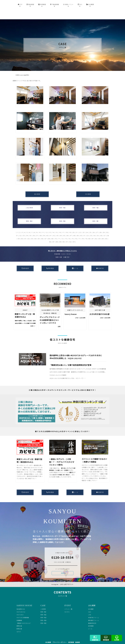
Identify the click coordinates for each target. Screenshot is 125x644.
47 (71, 232)
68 (49, 236)
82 (96, 236)
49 (78, 232)
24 (87, 229)
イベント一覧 (68, 606)
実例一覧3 (29, 218)
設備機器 (19, 617)
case (21, 72)
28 (100, 229)
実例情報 (42, 12)
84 (103, 236)
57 (105, 232)
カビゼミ (67, 609)
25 (90, 229)
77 (79, 236)
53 (91, 232)
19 (70, 229)
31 (17, 232)
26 (94, 229)
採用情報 (91, 623)
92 (70, 239)
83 (100, 236)
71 (59, 236)
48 (74, 232)
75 (73, 236)
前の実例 (37, 191)
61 (25, 236)
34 (27, 232)
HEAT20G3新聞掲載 (23, 614)
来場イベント (68, 12)
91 (67, 239)
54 (94, 232)
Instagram (55, 581)
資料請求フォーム (94, 617)
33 (24, 232)
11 (43, 229)
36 (34, 232)
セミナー (79, 375)
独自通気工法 (21, 606)
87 (54, 239)
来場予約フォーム (94, 614)
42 (54, 232)
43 (57, 232)
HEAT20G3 (20, 612)
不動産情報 (55, 12)
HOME (17, 72)
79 (86, 236)
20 (73, 229)
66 (42, 236)
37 (37, 232)
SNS (80, 12)
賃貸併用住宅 (92, 620)
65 (39, 236)
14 (53, 229)
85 (106, 236)
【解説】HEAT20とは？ (24, 620)
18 (67, 229)
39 (44, 232)
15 (56, 229)
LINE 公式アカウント (67, 581)
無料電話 (50, 265)
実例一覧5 (63, 204)
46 (68, 232)
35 (30, 232)
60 (22, 236)
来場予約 (100, 265)
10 (40, 229)
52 (88, 232)
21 (77, 229)
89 (60, 239)
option (19, 628)
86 (50, 239)
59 (19, 236)
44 (61, 232)
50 (81, 232)
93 (74, 239)
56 (101, 232)
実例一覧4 (96, 204)
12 (46, 229)
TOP (20, 12)
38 (41, 232)
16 (60, 229)
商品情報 (30, 12)
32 (20, 232)
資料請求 (25, 265)
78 (83, 236)
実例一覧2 (63, 218)
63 (32, 236)
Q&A (90, 609)
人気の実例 (29, 204)
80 (89, 236)
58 (108, 232)
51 (84, 232)
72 (62, 236)
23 (84, 229)
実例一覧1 (96, 218)
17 (63, 229)
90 (64, 239)
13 (50, 229)
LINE (90, 612)
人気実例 (43, 606)
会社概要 (90, 12)
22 (80, 229)
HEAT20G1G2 (21, 609)
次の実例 (88, 191)
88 (57, 239)
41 (51, 232)
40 (47, 232)
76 (76, 236)
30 (107, 229)
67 (46, 236)
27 (97, 229)
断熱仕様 (19, 626)
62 (29, 236)
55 (98, 232)
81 (93, 236)
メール (75, 265)
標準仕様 (19, 623)
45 (64, 232)
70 (56, 236)
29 (104, 229)
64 (35, 236)
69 (52, 236)
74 (69, 236)
